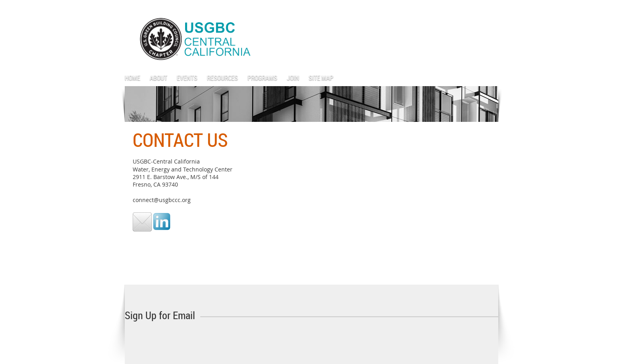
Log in (490, 12)
